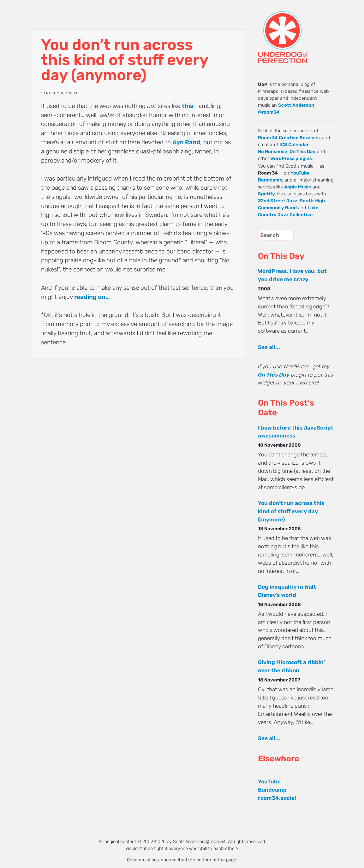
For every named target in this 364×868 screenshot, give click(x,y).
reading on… (92, 297)
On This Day (303, 152)
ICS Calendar (294, 145)
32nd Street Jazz (278, 201)
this (188, 106)
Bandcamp (270, 180)
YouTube (300, 173)
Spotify (266, 194)
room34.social (277, 798)
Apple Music (298, 187)
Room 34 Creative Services (289, 138)
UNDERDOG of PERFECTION (294, 32)
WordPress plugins (291, 158)
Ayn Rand (186, 142)
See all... (269, 347)
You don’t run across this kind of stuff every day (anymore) (291, 511)
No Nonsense (273, 152)
